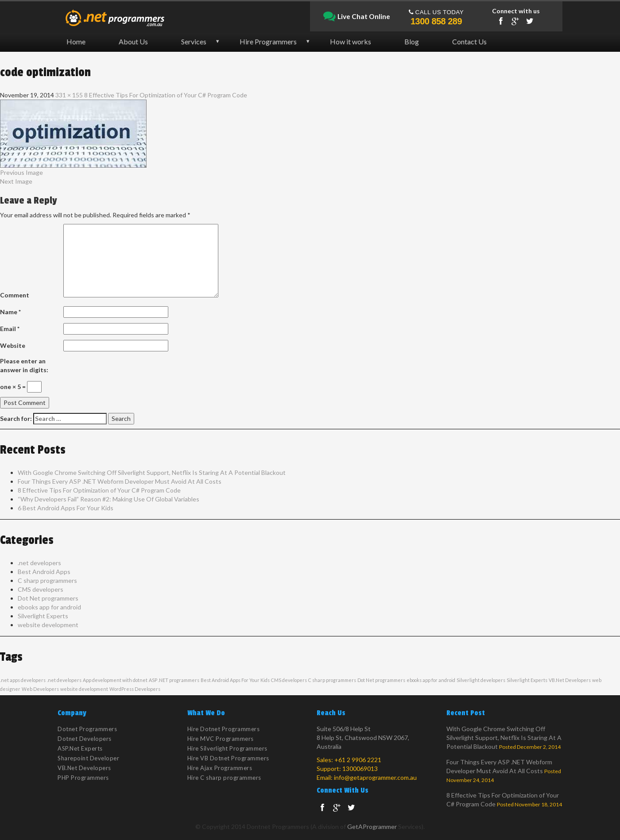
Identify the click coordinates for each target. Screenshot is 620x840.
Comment (15, 295)
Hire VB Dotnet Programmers (228, 758)
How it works (351, 41)
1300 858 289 (436, 21)
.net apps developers (23, 680)
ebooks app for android (49, 607)
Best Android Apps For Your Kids (235, 680)
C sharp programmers (47, 580)
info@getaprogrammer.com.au (375, 777)
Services (194, 41)
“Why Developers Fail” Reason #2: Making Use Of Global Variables (108, 499)
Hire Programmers (268, 41)
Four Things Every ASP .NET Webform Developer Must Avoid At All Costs (120, 481)
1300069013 (360, 769)
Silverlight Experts (43, 616)
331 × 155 (69, 95)
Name (10, 312)
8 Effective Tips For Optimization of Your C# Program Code (166, 95)
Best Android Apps (44, 572)
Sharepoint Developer (88, 758)
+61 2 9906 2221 (358, 760)
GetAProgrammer (372, 827)
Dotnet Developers (85, 739)
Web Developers (40, 689)
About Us (133, 41)
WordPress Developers (135, 689)
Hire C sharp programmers (224, 778)
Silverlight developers (481, 680)
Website (13, 345)
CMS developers (41, 589)
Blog (412, 41)
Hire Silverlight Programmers (227, 748)
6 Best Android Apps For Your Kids (66, 508)
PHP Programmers (83, 778)
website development (48, 625)
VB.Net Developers (570, 680)
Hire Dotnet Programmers (224, 729)
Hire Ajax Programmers (220, 768)
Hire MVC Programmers (221, 739)
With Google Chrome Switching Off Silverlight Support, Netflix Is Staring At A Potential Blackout (152, 472)
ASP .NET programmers (174, 680)
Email (10, 329)
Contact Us (469, 41)
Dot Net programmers (48, 598)
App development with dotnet (115, 680)
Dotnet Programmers (87, 729)
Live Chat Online (357, 17)
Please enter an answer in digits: (24, 365)
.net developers (39, 563)
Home (76, 41)
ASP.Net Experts (80, 748)
